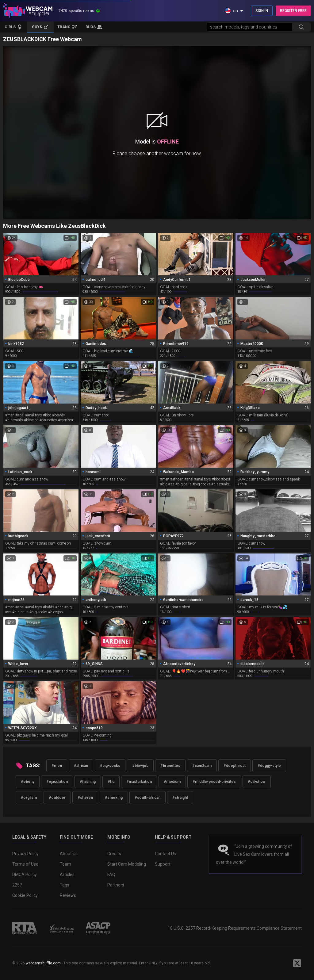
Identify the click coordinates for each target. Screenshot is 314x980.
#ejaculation (57, 782)
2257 (17, 885)
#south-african (147, 798)
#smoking (114, 798)
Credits (114, 854)
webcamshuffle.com (43, 963)
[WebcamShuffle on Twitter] (297, 963)
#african (81, 766)
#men (57, 766)
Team (65, 864)
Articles (67, 875)
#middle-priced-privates (214, 782)
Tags (65, 885)
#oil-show (257, 782)
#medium (172, 782)
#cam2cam (202, 766)
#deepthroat (235, 766)
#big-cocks (110, 766)
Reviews (68, 895)
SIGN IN (262, 11)
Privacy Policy (25, 854)
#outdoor (57, 798)
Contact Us (165, 854)
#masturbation (139, 782)
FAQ (111, 875)
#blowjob (140, 766)
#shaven (85, 798)
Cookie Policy (25, 895)
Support (163, 864)
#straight (180, 798)
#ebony (28, 782)
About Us (69, 854)
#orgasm (29, 798)
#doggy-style (269, 766)
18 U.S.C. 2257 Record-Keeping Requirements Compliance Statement (235, 928)
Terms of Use (25, 864)
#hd (111, 782)
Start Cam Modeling (127, 864)
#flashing (88, 782)
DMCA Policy (25, 875)
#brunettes (170, 766)
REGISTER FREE (293, 11)
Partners (116, 885)
